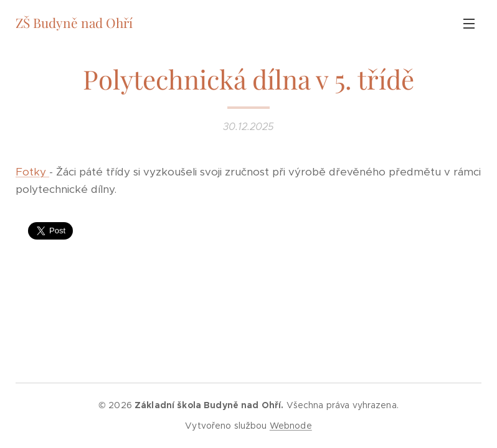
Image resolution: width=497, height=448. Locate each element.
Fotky (32, 172)
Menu (469, 24)
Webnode (291, 426)
